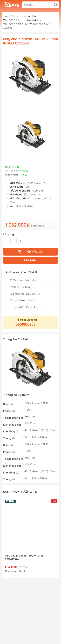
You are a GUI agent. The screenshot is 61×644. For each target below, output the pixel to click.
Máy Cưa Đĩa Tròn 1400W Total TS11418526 (24, 557)
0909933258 (26, 324)
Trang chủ (9, 16)
